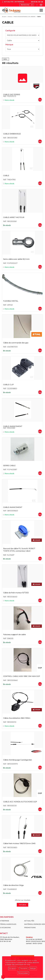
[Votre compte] (37, 5)
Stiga (37, 877)
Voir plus (22, 905)
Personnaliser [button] (23, 973)
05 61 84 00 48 (37, 2)
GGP (40, 668)
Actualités (9, 2)
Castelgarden (37, 751)
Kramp (37, 540)
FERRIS (37, 86)
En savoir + (13, 969)
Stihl (37, 334)
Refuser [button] (33, 969)
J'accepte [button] (24, 969)
